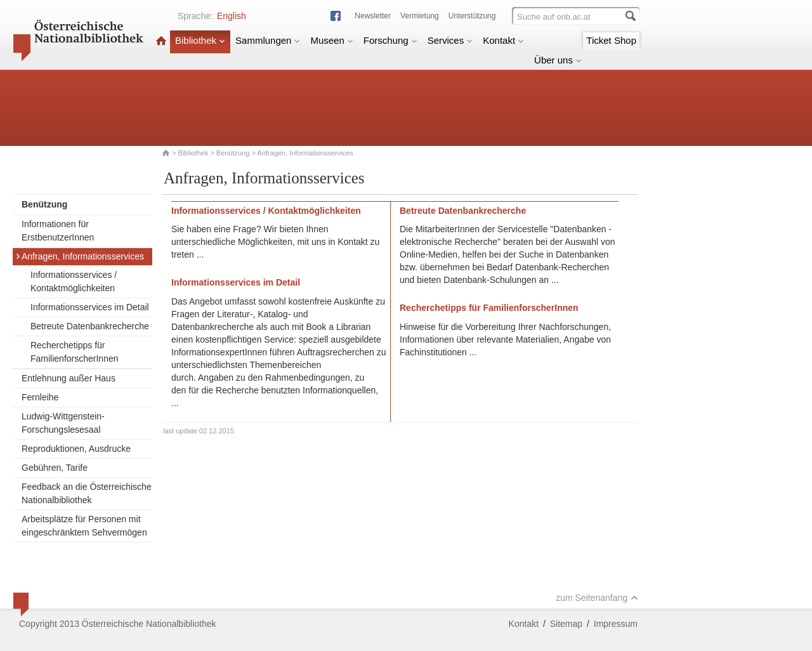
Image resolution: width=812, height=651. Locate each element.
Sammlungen (268, 40)
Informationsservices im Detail (90, 307)
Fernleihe (40, 397)
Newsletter (373, 16)
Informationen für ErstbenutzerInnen (58, 231)
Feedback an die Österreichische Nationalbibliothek (87, 493)
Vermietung (420, 16)
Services (450, 40)
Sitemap (566, 624)
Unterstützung (472, 16)
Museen (331, 40)
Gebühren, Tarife (55, 468)
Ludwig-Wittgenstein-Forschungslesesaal (63, 423)
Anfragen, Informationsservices (80, 256)
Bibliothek (200, 40)
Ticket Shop (611, 40)
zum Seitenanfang (597, 598)
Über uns (558, 60)
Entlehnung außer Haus (69, 378)
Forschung (390, 40)
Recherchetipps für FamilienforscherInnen (75, 352)
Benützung (233, 153)
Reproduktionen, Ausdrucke (76, 449)
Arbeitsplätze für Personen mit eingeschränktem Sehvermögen (84, 526)
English (232, 16)
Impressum (616, 624)
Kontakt (503, 40)
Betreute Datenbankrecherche (90, 326)
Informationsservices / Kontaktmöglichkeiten (74, 281)
